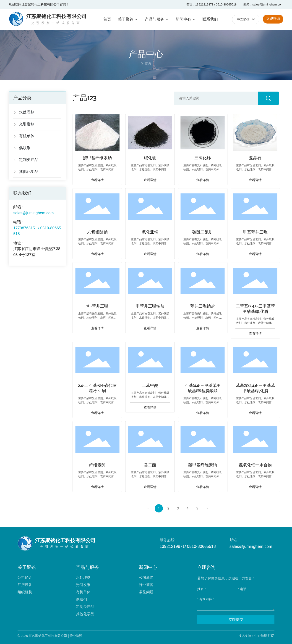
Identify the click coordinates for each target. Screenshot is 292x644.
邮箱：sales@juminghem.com (263, 4)
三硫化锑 (203, 158)
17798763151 (25, 228)
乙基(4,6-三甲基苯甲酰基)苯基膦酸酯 (203, 388)
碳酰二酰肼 (203, 232)
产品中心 (146, 63)
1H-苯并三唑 (97, 306)
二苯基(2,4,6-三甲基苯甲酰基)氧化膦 (255, 309)
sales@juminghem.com (251, 546)
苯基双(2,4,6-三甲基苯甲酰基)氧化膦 (255, 388)
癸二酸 (150, 465)
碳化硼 (150, 158)
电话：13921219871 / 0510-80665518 (211, 4)
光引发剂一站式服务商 (56, 23)
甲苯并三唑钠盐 (150, 306)
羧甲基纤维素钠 (97, 158)
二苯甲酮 (150, 386)
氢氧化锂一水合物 (255, 465)
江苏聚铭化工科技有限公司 (56, 16)
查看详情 (97, 180)
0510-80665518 (201, 546)
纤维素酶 (97, 465)
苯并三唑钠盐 (203, 306)
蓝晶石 (255, 158)
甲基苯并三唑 (255, 232)
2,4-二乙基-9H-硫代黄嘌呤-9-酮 (97, 388)
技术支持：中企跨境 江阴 (256, 636)
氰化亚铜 (150, 232)
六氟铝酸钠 (97, 232)
